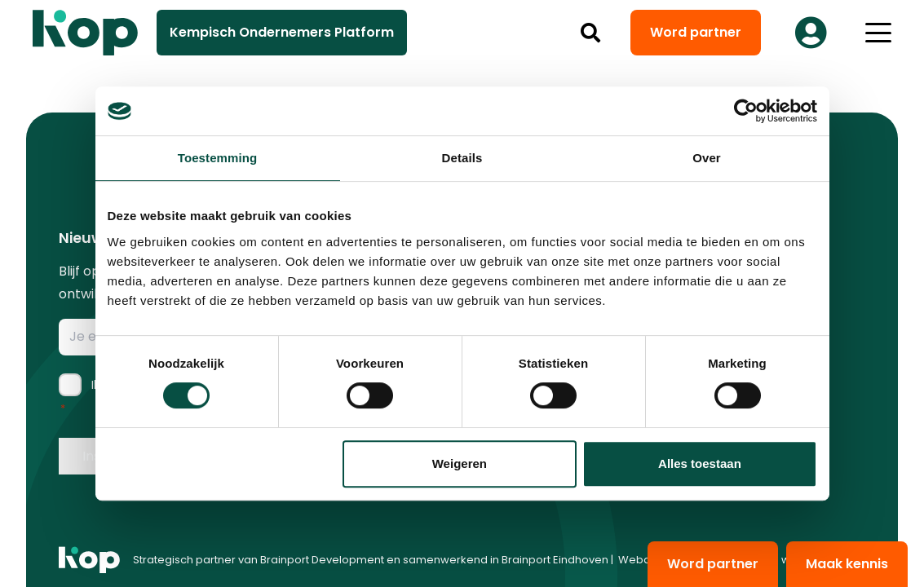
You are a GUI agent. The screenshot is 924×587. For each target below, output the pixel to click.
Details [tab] (462, 158)
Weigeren (460, 463)
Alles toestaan (700, 463)
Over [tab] (707, 158)
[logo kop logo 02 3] (86, 33)
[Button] (811, 33)
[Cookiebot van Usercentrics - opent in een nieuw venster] (746, 111)
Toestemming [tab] (218, 158)
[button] (591, 33)
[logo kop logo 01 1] (89, 560)
